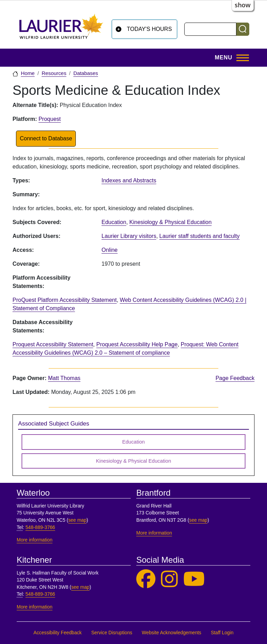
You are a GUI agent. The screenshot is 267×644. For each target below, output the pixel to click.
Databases (86, 73)
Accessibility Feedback (58, 633)
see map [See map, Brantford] (198, 520)
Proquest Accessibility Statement (53, 344)
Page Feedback (235, 378)
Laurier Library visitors (129, 236)
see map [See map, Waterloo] (77, 520)
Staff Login (222, 633)
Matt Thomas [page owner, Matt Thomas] (64, 378)
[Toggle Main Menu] (230, 58)
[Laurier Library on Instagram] (169, 579)
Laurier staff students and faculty (199, 236)
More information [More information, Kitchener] (35, 607)
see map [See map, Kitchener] (80, 587)
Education (114, 222)
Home (28, 73)
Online (110, 250)
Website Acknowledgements (172, 633)
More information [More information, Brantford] (154, 533)
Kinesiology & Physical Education (171, 222)
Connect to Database (46, 138)
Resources (54, 73)
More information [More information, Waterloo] (35, 540)
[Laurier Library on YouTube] (194, 579)
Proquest (50, 119)
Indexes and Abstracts (129, 180)
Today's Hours (149, 29)
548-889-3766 (40, 527)
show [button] (243, 5)
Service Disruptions (112, 633)
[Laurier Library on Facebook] (146, 579)
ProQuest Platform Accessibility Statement (65, 300)
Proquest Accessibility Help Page (137, 344)
